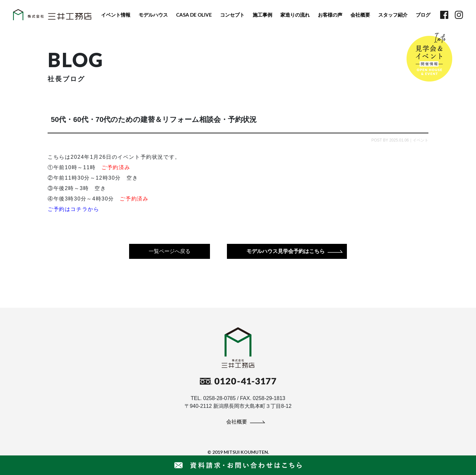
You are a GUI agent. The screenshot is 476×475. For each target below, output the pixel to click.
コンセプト (232, 15)
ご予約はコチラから (73, 209)
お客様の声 (330, 15)
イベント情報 (116, 15)
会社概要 (360, 15)
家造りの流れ (295, 15)
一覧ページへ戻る (170, 251)
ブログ (423, 15)
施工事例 (262, 15)
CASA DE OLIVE (194, 15)
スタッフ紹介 (393, 15)
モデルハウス (153, 15)
